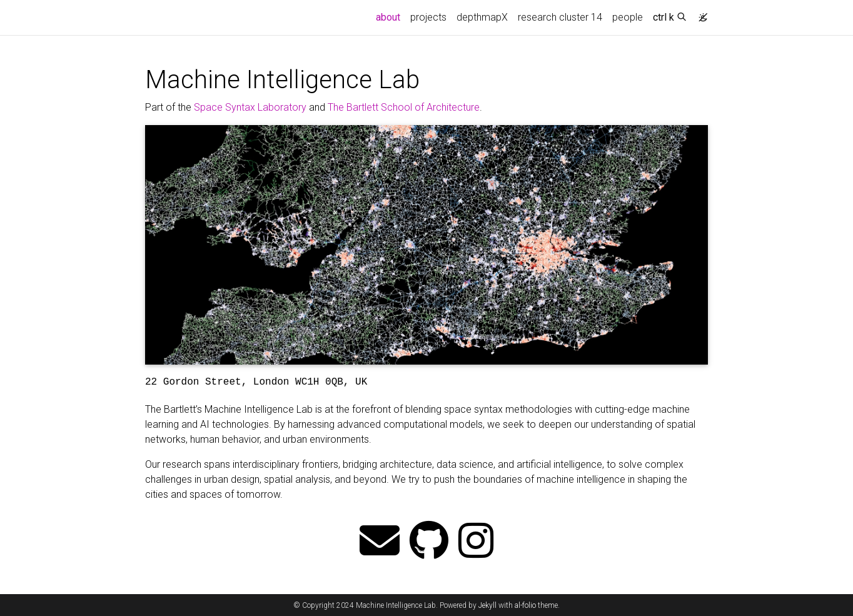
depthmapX (482, 17)
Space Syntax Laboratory (250, 107)
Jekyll (487, 605)
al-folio (525, 605)
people (628, 17)
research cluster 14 (560, 17)
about (391, 16)
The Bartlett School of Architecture (404, 107)
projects (428, 17)
